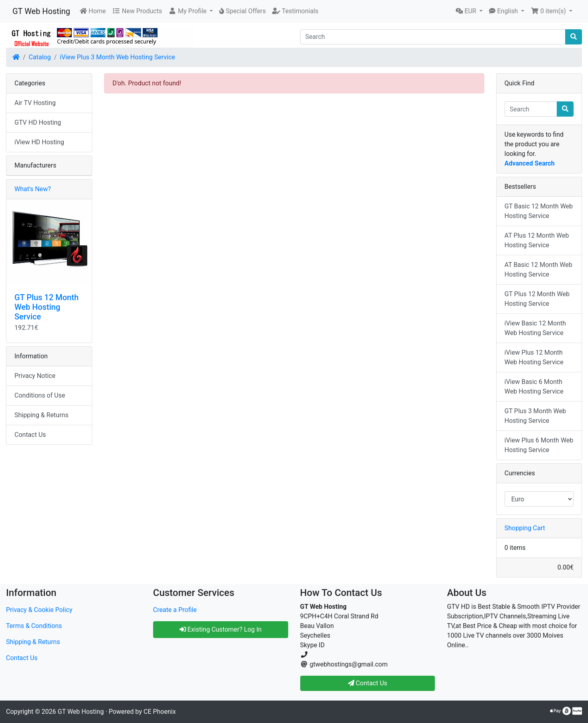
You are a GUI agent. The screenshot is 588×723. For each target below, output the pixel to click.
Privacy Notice (35, 376)
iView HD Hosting (39, 142)
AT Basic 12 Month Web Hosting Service (538, 270)
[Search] (433, 37)
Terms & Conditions (34, 626)
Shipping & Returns (41, 415)
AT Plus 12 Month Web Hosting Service (537, 240)
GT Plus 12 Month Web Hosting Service (46, 307)
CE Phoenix (160, 712)
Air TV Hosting (35, 103)
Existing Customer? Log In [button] (221, 629)
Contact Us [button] (368, 683)
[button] (191, 11)
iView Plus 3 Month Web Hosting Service (117, 57)
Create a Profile (175, 610)
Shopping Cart (525, 528)
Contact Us (30, 435)
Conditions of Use (40, 395)
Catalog (40, 57)
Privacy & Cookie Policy (39, 610)
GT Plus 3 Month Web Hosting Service (535, 416)
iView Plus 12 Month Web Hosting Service (534, 357)
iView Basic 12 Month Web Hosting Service (535, 328)
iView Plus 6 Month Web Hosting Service (539, 445)
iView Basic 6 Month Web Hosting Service (534, 387)
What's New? (33, 189)
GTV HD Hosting (38, 122)
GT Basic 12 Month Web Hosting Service (539, 211)
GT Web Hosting (41, 11)
